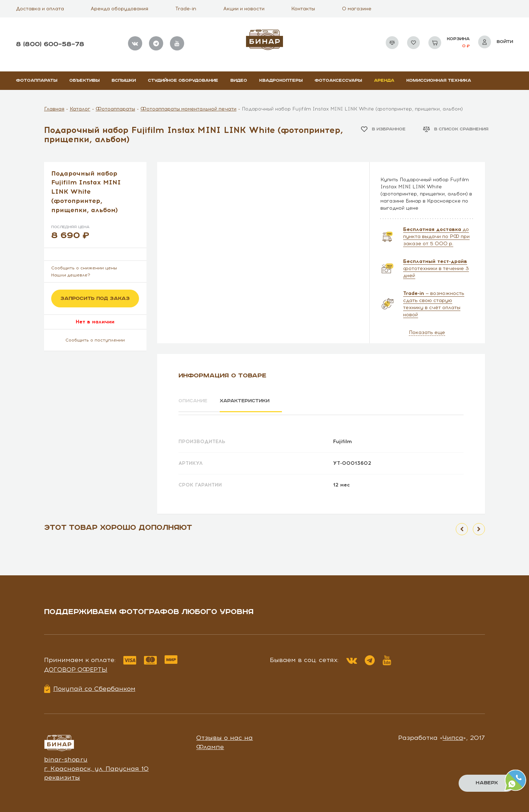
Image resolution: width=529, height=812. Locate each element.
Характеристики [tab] (252, 401)
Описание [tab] (194, 401)
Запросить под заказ (95, 299)
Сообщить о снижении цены (84, 268)
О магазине (357, 9)
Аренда (384, 80)
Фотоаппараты (37, 80)
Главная (54, 109)
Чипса (453, 736)
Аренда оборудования (119, 9)
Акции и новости (244, 9)
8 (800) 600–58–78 (50, 44)
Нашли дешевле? (71, 275)
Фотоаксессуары (338, 80)
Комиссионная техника (439, 80)
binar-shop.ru (66, 757)
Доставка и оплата (40, 9)
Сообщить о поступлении (95, 340)
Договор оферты (76, 667)
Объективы (84, 80)
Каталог (80, 109)
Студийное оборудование (183, 80)
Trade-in (186, 9)
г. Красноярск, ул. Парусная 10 (96, 766)
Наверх (487, 783)
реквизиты (62, 775)
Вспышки (124, 80)
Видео (239, 80)
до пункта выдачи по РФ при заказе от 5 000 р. (436, 236)
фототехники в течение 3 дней (436, 268)
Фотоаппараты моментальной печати (188, 109)
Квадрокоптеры (281, 80)
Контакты (303, 9)
